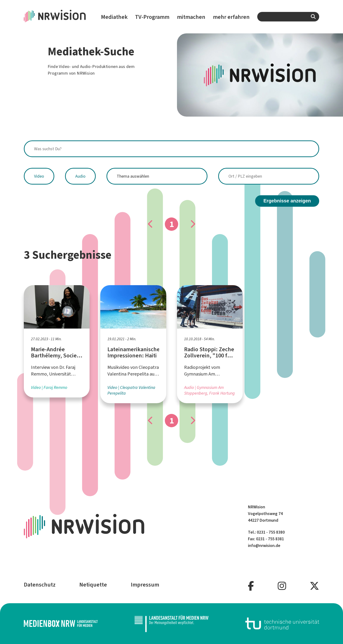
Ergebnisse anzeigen (287, 201)
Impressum (145, 585)
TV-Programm (152, 17)
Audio (80, 176)
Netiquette (93, 585)
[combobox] (288, 17)
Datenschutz (40, 585)
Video (39, 176)
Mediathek (114, 17)
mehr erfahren (231, 17)
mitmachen (191, 17)
